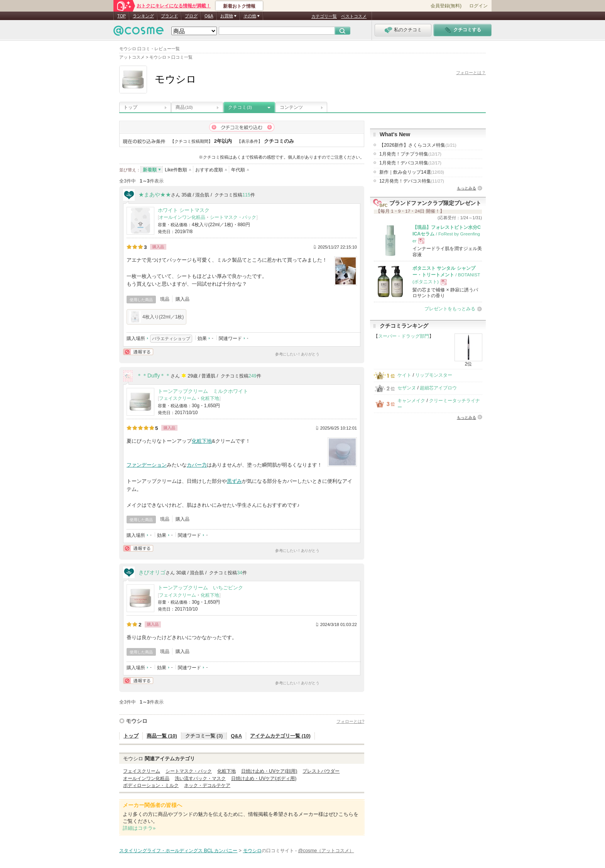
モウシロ (137, 721)
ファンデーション (147, 465)
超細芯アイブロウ (438, 388)
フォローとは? (350, 721)
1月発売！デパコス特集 (410, 163)
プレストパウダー (321, 771)
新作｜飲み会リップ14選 (412, 172)
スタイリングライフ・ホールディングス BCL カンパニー (178, 851)
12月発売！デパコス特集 (412, 181)
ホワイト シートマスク (184, 210)
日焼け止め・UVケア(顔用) (269, 771)
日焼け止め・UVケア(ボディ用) (264, 778)
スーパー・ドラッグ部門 (404, 336)
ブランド (169, 16)
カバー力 (197, 465)
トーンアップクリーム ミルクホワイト (203, 391)
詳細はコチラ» (139, 828)
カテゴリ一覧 (324, 16)
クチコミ (240, 107)
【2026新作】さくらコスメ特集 (418, 145)
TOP (122, 16)
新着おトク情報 (239, 6)
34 (240, 573)
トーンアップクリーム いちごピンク (200, 588)
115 (246, 195)
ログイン (478, 6)
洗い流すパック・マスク (200, 778)
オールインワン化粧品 (182, 217)
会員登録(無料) (446, 6)
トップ (130, 107)
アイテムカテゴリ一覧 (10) (280, 736)
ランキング (143, 16)
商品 (184, 107)
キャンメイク (411, 401)
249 (253, 376)
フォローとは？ (471, 73)
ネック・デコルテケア (207, 785)
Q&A (209, 16)
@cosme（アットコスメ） (326, 851)
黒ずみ (234, 481)
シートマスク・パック (233, 217)
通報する (138, 352)
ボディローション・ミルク (151, 785)
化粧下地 (210, 398)
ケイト (404, 375)
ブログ (191, 16)
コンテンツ (291, 107)
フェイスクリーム (177, 398)
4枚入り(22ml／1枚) (156, 317)
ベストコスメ (354, 16)
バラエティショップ (171, 338)
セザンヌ (407, 388)
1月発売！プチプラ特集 (410, 154)
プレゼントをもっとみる (450, 309)
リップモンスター (434, 375)
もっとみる (466, 188)
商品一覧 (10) (162, 736)
